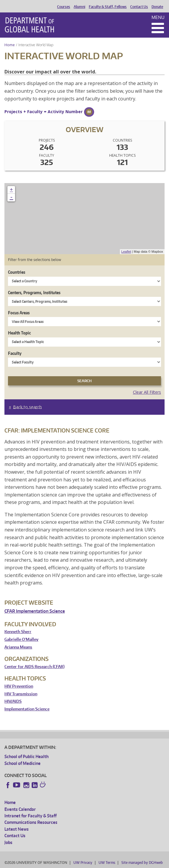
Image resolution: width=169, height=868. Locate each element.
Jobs (8, 842)
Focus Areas (19, 313)
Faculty (15, 353)
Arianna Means (18, 647)
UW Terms (107, 863)
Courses (64, 7)
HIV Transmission (21, 694)
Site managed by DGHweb (142, 863)
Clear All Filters (147, 392)
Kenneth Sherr (18, 632)
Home (10, 45)
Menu (158, 17)
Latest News (17, 829)
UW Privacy (83, 863)
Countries (17, 272)
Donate (157, 7)
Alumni (79, 7)
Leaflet (126, 252)
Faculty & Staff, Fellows (108, 7)
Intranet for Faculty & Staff (30, 816)
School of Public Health (26, 756)
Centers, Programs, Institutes (34, 293)
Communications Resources (31, 822)
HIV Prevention (19, 686)
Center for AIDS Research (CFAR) (34, 667)
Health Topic (19, 333)
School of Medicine (22, 763)
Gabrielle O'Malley (21, 639)
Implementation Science (27, 709)
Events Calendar (20, 809)
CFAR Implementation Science (35, 611)
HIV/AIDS (13, 701)
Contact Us (139, 7)
